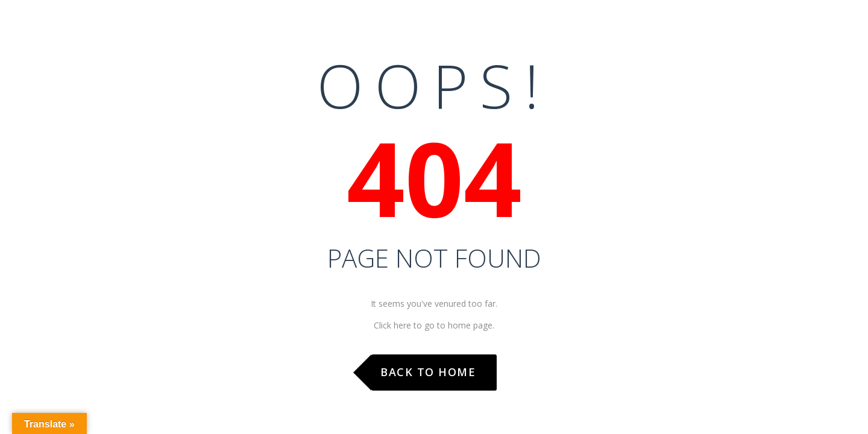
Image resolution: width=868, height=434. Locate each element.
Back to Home (428, 372)
